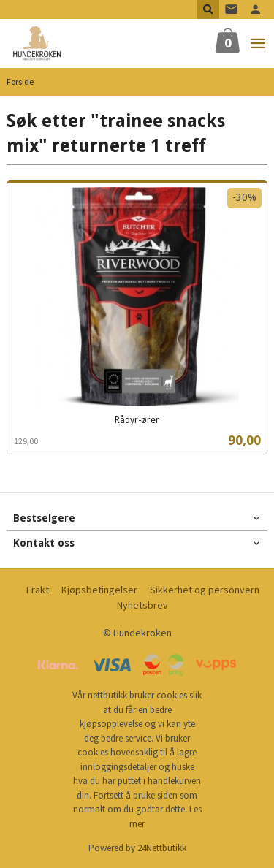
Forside (20, 81)
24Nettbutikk (162, 848)
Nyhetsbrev (142, 605)
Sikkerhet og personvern (205, 590)
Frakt (38, 590)
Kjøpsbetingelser (99, 590)
